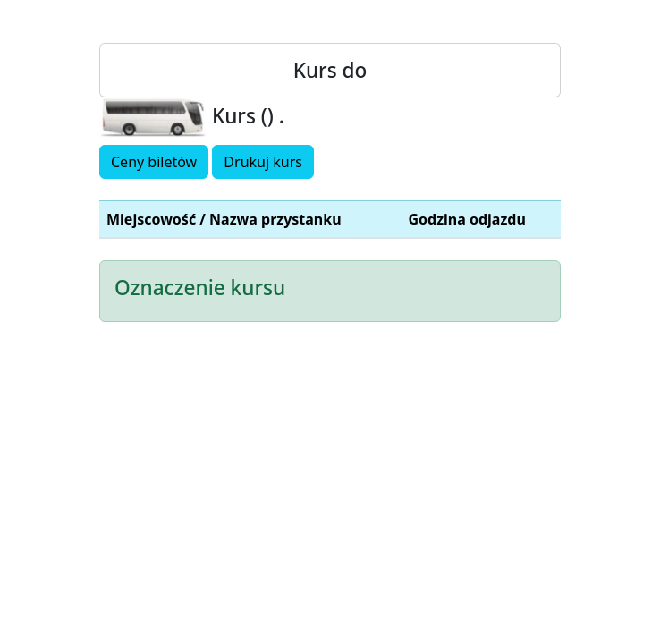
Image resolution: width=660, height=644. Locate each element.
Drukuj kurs (263, 162)
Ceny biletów (154, 162)
